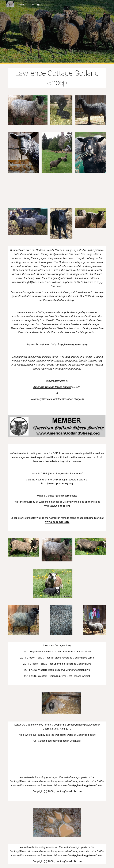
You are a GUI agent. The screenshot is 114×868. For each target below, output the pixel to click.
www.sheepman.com (57, 522)
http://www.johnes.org (57, 506)
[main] (57, 78)
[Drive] (24, 191)
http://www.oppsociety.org (57, 483)
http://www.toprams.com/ (73, 345)
